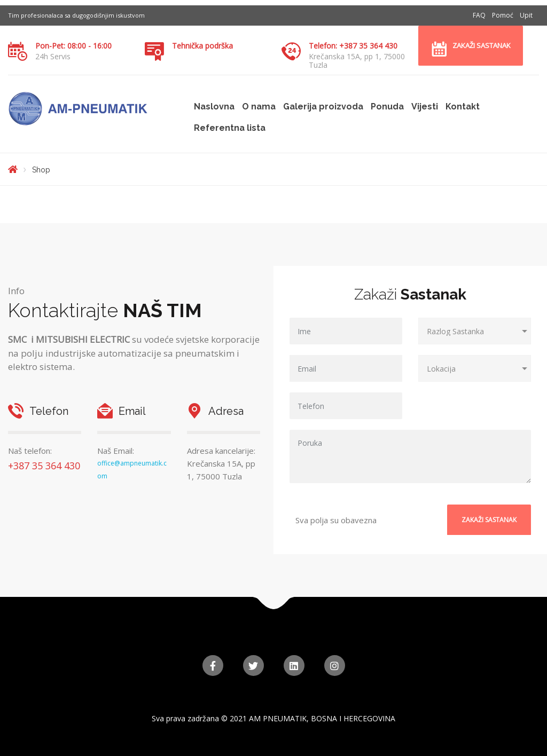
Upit (526, 15)
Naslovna (214, 107)
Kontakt (463, 107)
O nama (259, 107)
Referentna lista (230, 128)
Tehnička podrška (202, 46)
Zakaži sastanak (482, 45)
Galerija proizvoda (323, 107)
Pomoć (503, 15)
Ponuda (387, 107)
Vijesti (425, 107)
